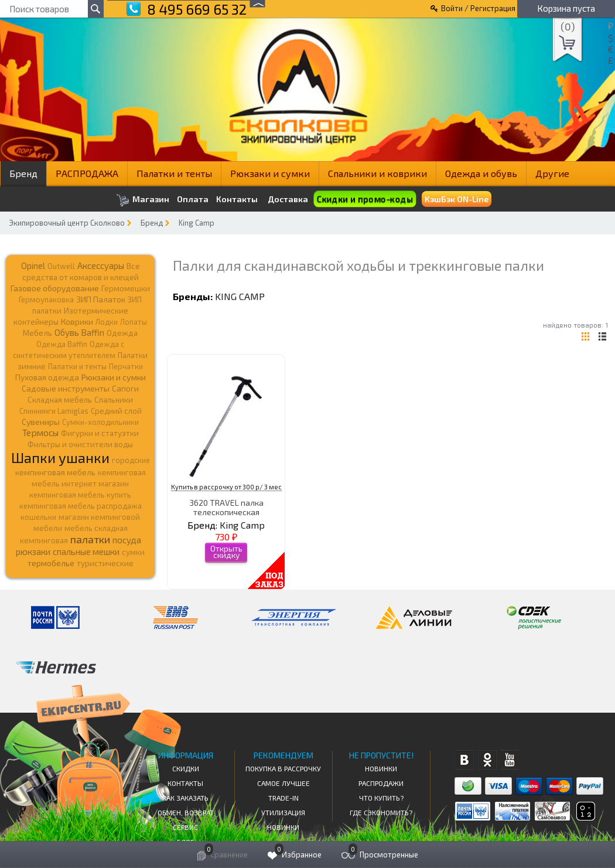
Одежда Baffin (62, 344)
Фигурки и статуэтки (100, 433)
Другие (552, 173)
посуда (127, 540)
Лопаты (134, 322)
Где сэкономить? (381, 812)
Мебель (37, 333)
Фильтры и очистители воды (80, 444)
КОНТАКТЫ (185, 783)
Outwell (61, 266)
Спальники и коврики (377, 173)
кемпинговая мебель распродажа (81, 506)
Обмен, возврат (186, 812)
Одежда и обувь (481, 173)
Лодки (107, 322)
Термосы (40, 432)
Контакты (237, 199)
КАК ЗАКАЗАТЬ (185, 798)
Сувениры (41, 422)
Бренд (23, 173)
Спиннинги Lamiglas (54, 411)
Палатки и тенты (174, 173)
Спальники (114, 400)
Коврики (77, 321)
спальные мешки (86, 552)
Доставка (288, 199)
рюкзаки (33, 552)
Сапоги (125, 388)
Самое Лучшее (283, 783)
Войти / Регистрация (478, 8)
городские (131, 460)
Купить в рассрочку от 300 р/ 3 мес (226, 487)
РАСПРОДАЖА (87, 173)
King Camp (197, 223)
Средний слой (116, 411)
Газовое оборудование (55, 288)
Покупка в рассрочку (283, 768)
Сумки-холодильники (100, 422)
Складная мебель (60, 400)
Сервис (185, 827)
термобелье (51, 563)
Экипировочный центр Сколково (67, 223)
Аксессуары (101, 265)
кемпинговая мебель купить (80, 495)
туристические (105, 563)
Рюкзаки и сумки (270, 173)
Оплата (193, 199)
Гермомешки (126, 288)
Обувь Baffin (79, 332)
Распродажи (381, 783)
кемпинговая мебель (55, 472)
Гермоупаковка (46, 299)
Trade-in (283, 798)
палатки (90, 539)
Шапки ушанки (60, 457)
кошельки (38, 517)
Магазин (143, 200)
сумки (133, 552)
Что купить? (381, 798)
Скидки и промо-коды (365, 199)
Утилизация (283, 812)
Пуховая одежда (47, 377)
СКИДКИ (186, 768)
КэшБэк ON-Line (457, 199)
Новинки (283, 827)
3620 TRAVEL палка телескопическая (226, 507)
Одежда (122, 333)
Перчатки (126, 366)
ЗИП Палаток (101, 299)
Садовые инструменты (66, 388)
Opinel (33, 265)
